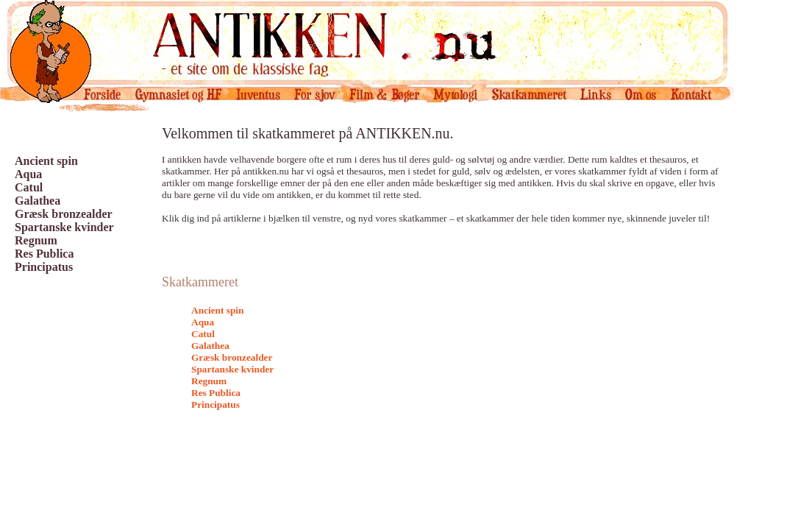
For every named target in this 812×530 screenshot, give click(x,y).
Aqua (28, 174)
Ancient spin (46, 161)
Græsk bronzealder (64, 214)
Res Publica (44, 254)
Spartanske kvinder (64, 227)
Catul (29, 187)
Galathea (38, 201)
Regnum (36, 240)
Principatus (44, 267)
